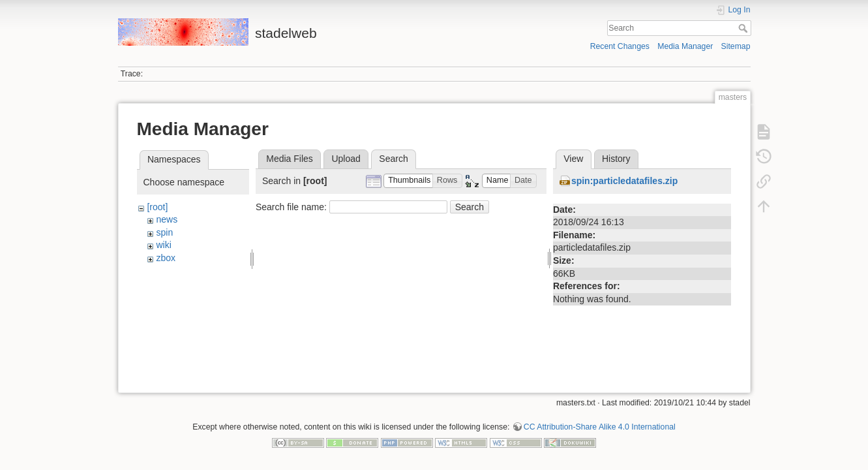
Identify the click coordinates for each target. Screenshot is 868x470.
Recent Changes (620, 46)
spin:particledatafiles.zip (624, 181)
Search (744, 28)
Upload (346, 159)
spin (164, 232)
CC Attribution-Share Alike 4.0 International (600, 422)
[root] (157, 207)
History (616, 159)
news (167, 219)
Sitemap (736, 46)
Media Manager (685, 46)
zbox (166, 258)
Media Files (290, 159)
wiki (163, 245)
